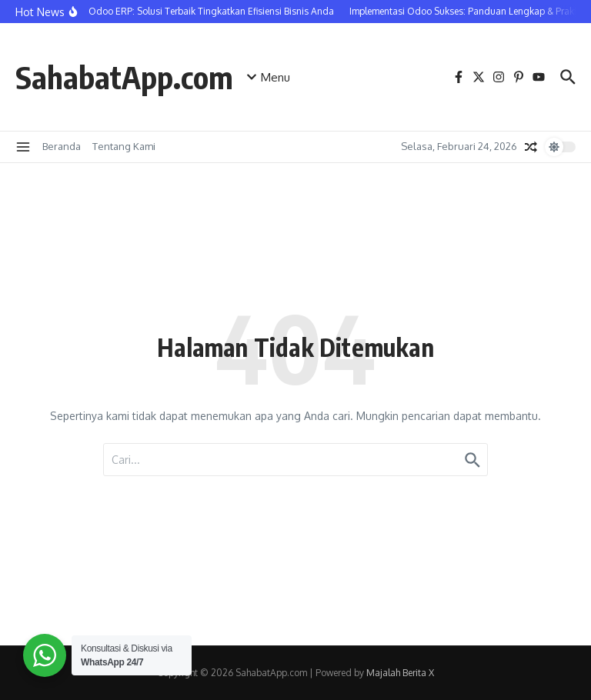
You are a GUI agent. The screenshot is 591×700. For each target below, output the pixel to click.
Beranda (62, 146)
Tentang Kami (124, 146)
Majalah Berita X (400, 673)
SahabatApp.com (124, 77)
